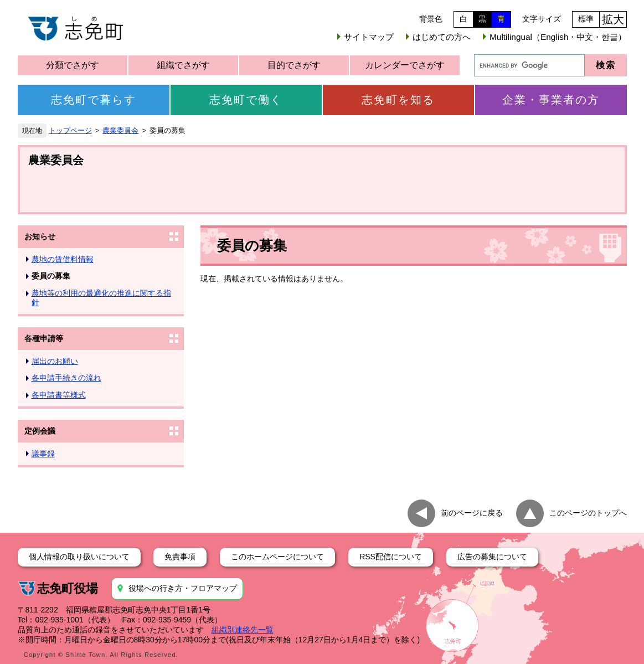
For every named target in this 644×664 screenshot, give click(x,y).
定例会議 (40, 431)
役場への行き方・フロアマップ (183, 588)
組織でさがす (183, 65)
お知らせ (40, 236)
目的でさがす (294, 65)
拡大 (613, 19)
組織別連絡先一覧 (243, 630)
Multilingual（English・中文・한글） (558, 37)
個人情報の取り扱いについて (79, 557)
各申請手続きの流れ (66, 378)
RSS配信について (391, 557)
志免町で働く (246, 100)
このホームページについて (277, 557)
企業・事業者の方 (551, 100)
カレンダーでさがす (405, 65)
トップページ (70, 131)
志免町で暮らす (94, 100)
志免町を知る (398, 100)
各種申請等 (44, 338)
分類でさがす (73, 65)
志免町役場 (68, 588)
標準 (586, 19)
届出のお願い (55, 361)
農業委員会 (120, 131)
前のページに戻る (472, 512)
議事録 (43, 454)
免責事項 (180, 557)
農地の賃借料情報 (63, 259)
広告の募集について (492, 557)
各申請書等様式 (59, 395)
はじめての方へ (442, 37)
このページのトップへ (588, 512)
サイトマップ (369, 37)
